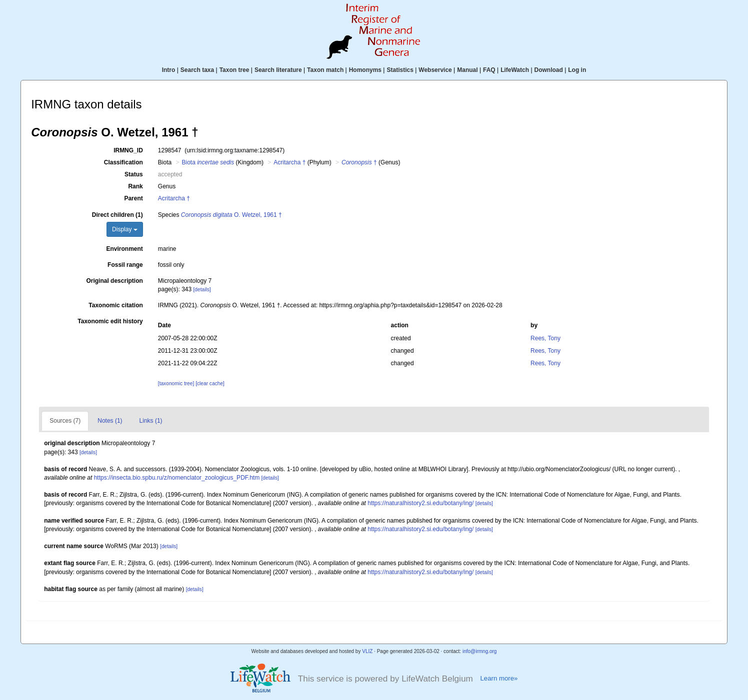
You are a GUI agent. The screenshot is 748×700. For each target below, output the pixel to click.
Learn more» (499, 678)
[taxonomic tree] (176, 383)
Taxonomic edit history (110, 321)
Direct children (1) (117, 215)
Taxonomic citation (115, 305)
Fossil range (125, 265)
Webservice (435, 70)
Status (134, 174)
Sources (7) (65, 421)
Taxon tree (234, 70)
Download (549, 70)
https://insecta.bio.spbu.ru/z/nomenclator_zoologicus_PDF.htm (177, 478)
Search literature (278, 70)
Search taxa (197, 70)
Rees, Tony (545, 338)
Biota (208, 162)
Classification (123, 162)
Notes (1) (110, 421)
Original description (114, 281)
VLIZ (367, 651)
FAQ (489, 70)
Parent (133, 198)
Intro (169, 70)
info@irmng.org (480, 651)
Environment (124, 249)
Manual (467, 70)
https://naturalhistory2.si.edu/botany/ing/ (420, 503)
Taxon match (325, 70)
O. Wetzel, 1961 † (231, 215)
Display (125, 229)
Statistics (400, 70)
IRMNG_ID (128, 150)
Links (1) (151, 421)
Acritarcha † (289, 162)
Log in (577, 70)
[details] (202, 290)
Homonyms (365, 70)
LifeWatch (515, 70)
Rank (135, 186)
